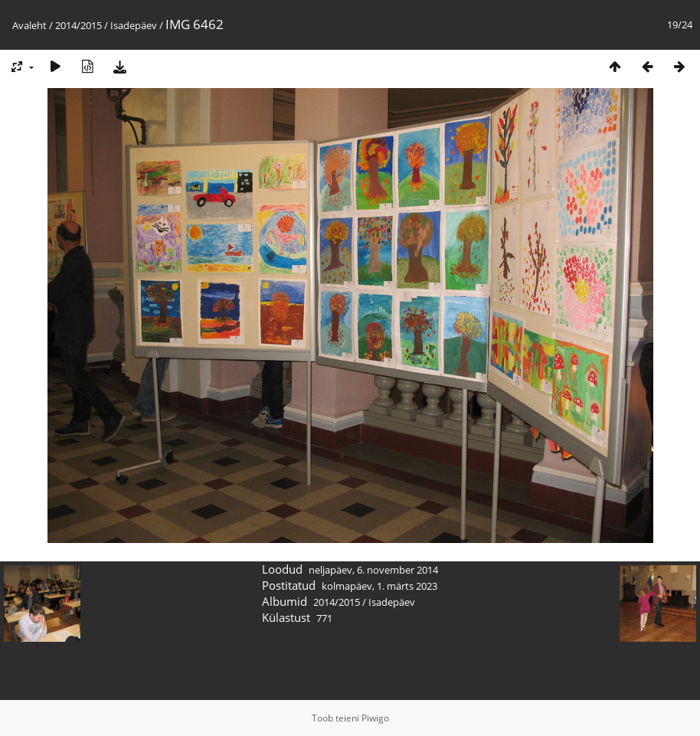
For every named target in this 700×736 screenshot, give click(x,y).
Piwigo (375, 718)
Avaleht (29, 25)
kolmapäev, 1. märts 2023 (379, 586)
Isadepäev (134, 25)
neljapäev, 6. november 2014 (373, 570)
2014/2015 (79, 25)
